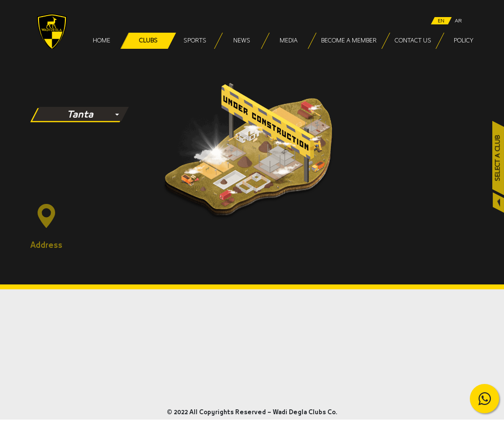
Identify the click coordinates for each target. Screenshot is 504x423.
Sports (195, 41)
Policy (464, 41)
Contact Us (413, 41)
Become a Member (349, 41)
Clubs (148, 41)
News (242, 41)
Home (101, 41)
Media (289, 41)
